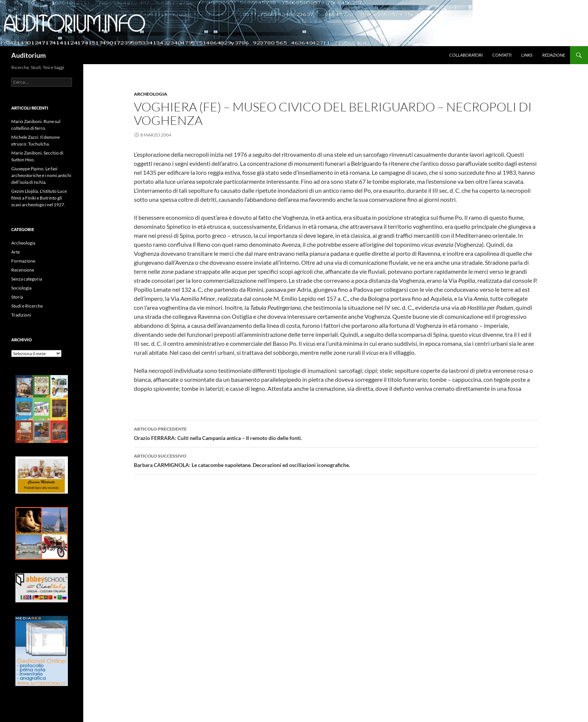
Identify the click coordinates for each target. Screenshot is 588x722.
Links (527, 55)
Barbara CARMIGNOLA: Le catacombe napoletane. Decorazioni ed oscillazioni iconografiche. (336, 460)
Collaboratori (466, 55)
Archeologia (151, 94)
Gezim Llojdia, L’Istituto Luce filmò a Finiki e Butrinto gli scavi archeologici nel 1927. (39, 198)
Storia (17, 297)
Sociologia (21, 288)
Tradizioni (21, 315)
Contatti (502, 55)
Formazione (23, 261)
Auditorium (28, 55)
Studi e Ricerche (27, 306)
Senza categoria (27, 279)
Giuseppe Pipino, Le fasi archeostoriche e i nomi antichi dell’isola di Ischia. (41, 175)
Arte (16, 252)
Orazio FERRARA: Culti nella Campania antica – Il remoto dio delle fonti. (336, 433)
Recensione (23, 270)
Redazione (554, 55)
